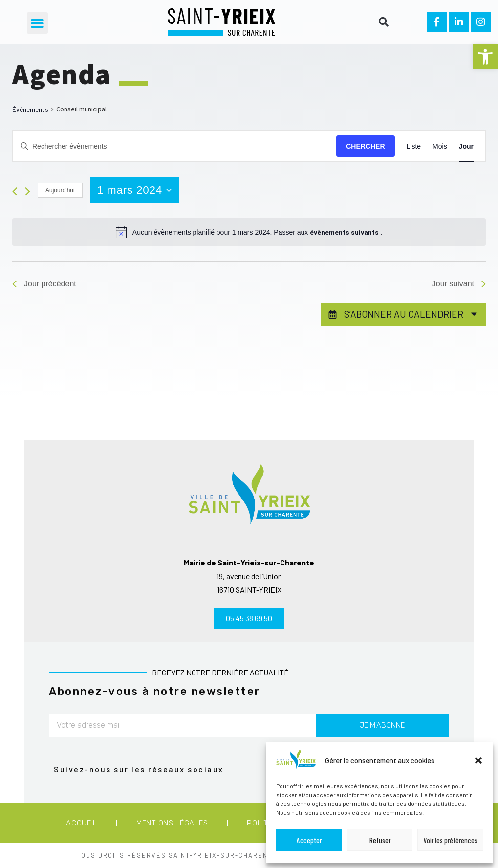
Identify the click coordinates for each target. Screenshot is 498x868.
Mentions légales (172, 823)
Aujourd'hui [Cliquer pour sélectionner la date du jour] (60, 190)
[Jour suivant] (28, 191)
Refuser (380, 840)
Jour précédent (44, 284)
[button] (485, 57)
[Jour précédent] (15, 191)
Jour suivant (459, 284)
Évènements (30, 109)
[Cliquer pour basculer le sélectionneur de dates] (134, 190)
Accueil (82, 823)
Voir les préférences (451, 840)
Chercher (365, 146)
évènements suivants (345, 232)
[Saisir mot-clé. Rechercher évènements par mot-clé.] (174, 146)
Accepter (309, 840)
